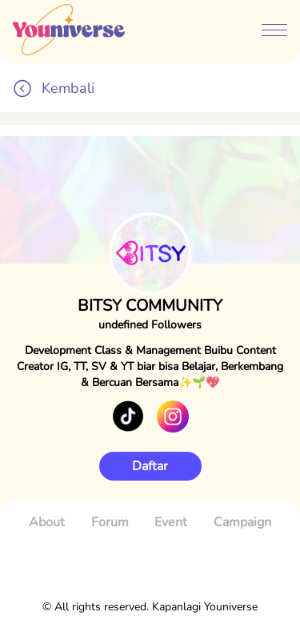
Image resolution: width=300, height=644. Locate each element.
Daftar (150, 466)
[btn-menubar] (274, 32)
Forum (110, 522)
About (47, 522)
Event (171, 522)
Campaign (242, 522)
